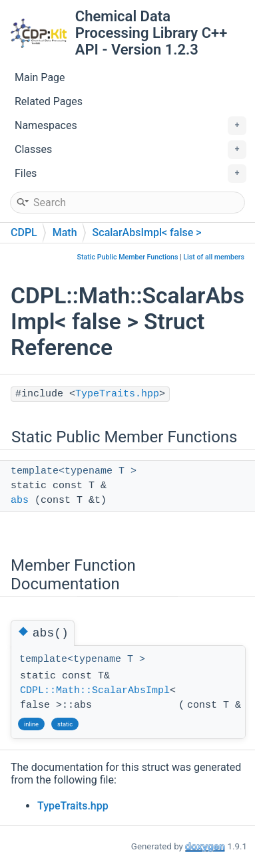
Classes (130, 150)
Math (65, 232)
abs (20, 501)
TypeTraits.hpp (117, 394)
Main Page (40, 77)
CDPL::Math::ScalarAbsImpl (95, 691)
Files (130, 174)
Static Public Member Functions (128, 257)
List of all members (214, 257)
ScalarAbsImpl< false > (147, 232)
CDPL (24, 232)
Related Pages (49, 101)
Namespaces (130, 126)
